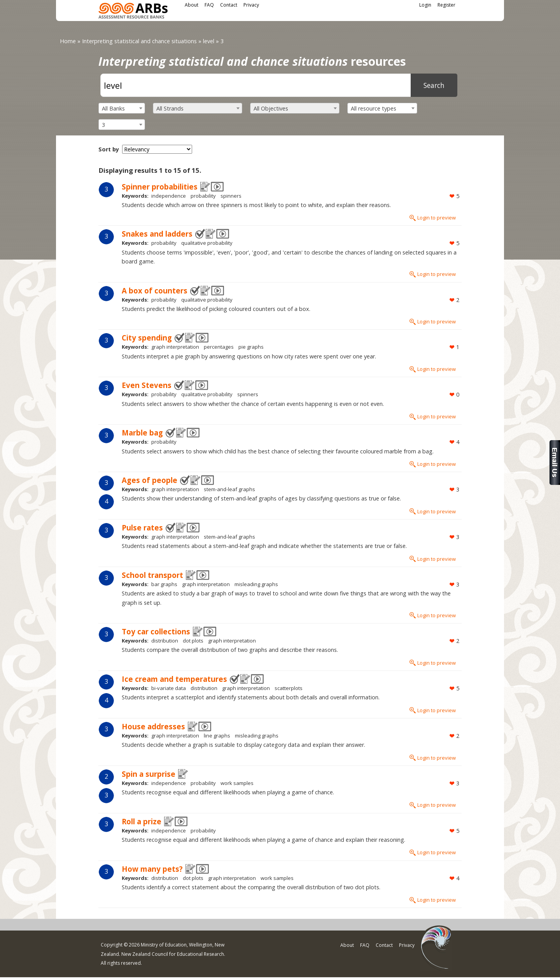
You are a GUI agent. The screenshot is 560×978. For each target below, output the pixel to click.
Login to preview (437, 218)
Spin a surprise (149, 774)
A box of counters (155, 291)
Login (425, 5)
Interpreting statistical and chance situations (139, 41)
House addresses (153, 726)
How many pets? (152, 869)
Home (68, 41)
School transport (152, 575)
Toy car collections (156, 631)
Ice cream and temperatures (174, 679)
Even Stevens (147, 385)
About (192, 5)
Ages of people (150, 480)
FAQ (209, 5)
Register (446, 5)
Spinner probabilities (160, 187)
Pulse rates (142, 528)
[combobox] (122, 108)
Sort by (109, 149)
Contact (229, 5)
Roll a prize (142, 821)
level (209, 41)
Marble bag (142, 433)
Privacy (251, 5)
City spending (147, 338)
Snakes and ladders (157, 234)
